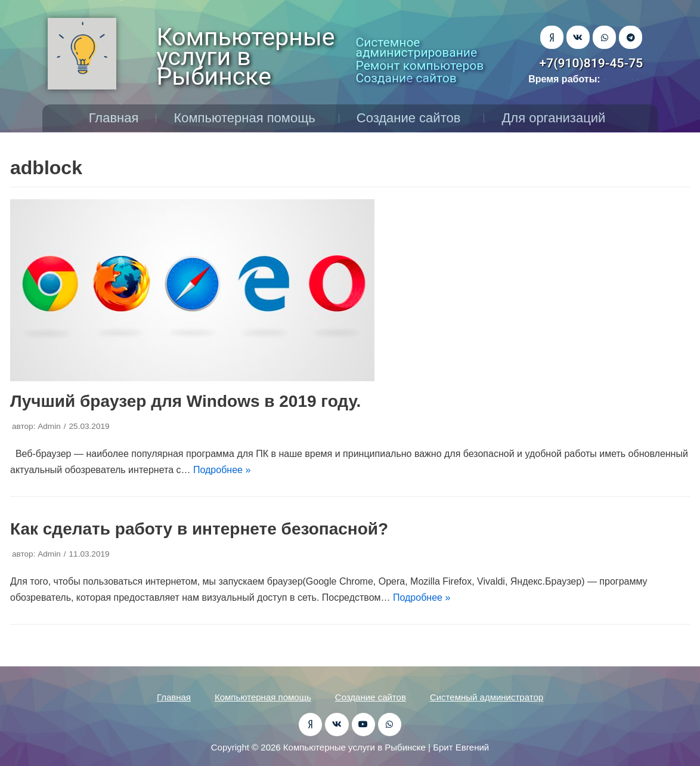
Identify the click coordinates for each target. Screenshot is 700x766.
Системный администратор (487, 697)
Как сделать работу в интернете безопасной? (199, 529)
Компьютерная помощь (247, 118)
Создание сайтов (412, 118)
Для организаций (556, 118)
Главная (114, 118)
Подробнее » (222, 470)
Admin (49, 426)
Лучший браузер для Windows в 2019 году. (185, 401)
